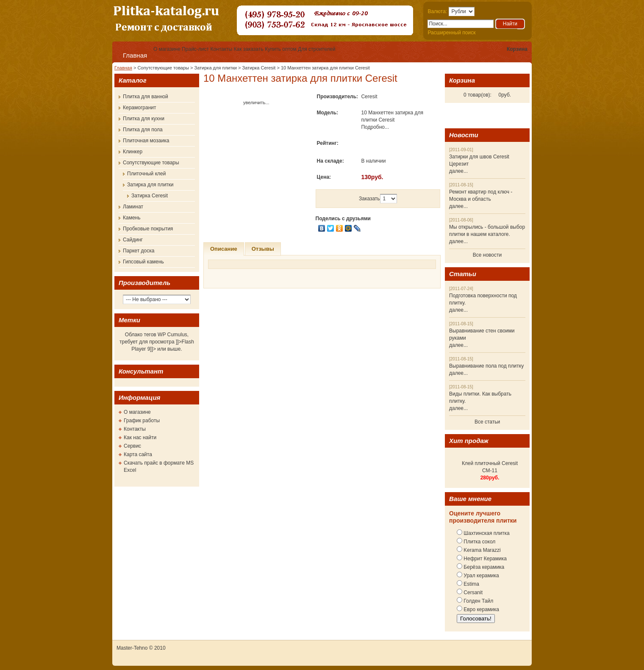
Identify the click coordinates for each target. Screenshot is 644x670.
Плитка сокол (479, 542)
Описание (224, 249)
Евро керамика (481, 609)
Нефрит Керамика (484, 559)
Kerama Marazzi (482, 550)
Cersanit (472, 592)
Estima (471, 584)
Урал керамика (481, 576)
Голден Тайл (478, 601)
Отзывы (263, 249)
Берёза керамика (483, 567)
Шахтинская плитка (486, 533)
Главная (135, 55)
